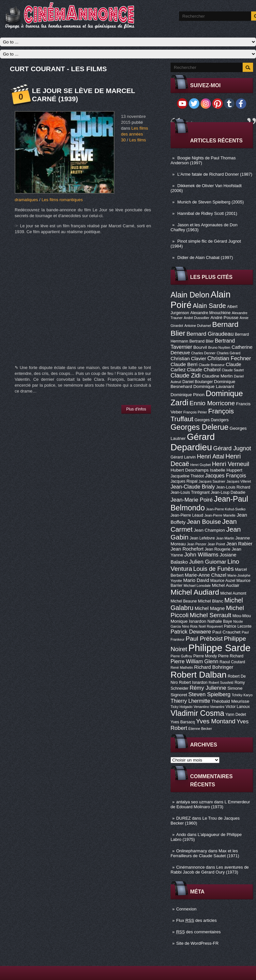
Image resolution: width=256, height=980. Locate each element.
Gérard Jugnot (232, 448)
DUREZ (183, 818)
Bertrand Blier (202, 341)
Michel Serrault (211, 615)
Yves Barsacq (183, 722)
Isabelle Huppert (226, 470)
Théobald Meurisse (230, 701)
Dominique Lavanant (214, 386)
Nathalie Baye (220, 621)
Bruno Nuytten (219, 347)
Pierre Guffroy (181, 656)
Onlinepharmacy (192, 851)
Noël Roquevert (211, 626)
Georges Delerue (199, 427)
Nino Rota (190, 626)
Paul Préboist (204, 639)
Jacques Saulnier (212, 481)
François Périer (195, 412)
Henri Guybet (201, 465)
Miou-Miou (242, 616)
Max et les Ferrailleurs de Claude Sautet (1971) (205, 853)
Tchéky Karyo (242, 695)
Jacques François (225, 475)
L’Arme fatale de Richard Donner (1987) (215, 174)
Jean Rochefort (187, 549)
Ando (181, 835)
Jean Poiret (216, 544)
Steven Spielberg (210, 694)
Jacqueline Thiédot (187, 476)
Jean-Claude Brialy (193, 487)
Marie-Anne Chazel (206, 575)
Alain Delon (190, 295)
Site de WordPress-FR (197, 943)
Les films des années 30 (135, 134)
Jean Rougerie (218, 549)
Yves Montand (216, 721)
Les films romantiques (62, 200)
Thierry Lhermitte (190, 701)
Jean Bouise (204, 522)
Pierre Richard (231, 656)
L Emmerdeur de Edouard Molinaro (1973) (210, 804)
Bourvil (200, 347)
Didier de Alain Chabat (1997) (205, 257)
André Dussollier (197, 318)
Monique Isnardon (188, 621)
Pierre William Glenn (195, 661)
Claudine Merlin (217, 376)
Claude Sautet (233, 370)
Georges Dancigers (211, 420)
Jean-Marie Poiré (192, 500)
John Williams (201, 555)
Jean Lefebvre (202, 538)
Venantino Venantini (209, 707)
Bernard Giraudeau (210, 334)
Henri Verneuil (231, 464)
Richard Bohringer (214, 667)
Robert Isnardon (193, 683)
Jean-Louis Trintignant (190, 492)
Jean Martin (225, 538)
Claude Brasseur (211, 365)
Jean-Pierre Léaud (187, 515)
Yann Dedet (236, 715)
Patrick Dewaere (191, 632)
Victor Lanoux (238, 707)
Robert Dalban (199, 675)
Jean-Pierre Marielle (220, 515)
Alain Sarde (209, 306)
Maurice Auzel (223, 581)
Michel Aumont (233, 593)
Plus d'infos (136, 409)
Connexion (186, 909)
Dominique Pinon (188, 395)
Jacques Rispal (184, 481)
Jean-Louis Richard (233, 487)
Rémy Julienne (208, 688)
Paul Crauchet (226, 632)
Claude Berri (184, 364)
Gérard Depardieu (193, 442)
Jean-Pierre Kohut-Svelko (226, 509)
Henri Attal (211, 457)
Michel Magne (210, 608)
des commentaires (198, 932)
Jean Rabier (239, 544)
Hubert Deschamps (190, 470)
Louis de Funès (213, 569)
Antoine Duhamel (198, 326)
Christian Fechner (229, 358)
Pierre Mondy (205, 656)
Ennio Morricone (212, 403)
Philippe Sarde (220, 648)
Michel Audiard (195, 592)
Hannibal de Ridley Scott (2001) (207, 213)
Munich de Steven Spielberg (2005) (211, 202)
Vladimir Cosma (197, 713)
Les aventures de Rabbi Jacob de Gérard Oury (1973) (210, 870)
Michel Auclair (226, 585)
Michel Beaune (184, 601)
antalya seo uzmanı (195, 802)
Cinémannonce (190, 867)
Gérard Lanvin (183, 457)
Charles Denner (203, 353)
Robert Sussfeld (221, 683)
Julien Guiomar (208, 562)
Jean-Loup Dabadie (228, 492)
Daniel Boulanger (197, 382)
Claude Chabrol (204, 370)
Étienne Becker (200, 729)
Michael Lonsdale (197, 586)
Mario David (196, 580)
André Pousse (224, 318)
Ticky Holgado (181, 707)
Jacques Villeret (239, 481)
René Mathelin (182, 667)
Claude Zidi (186, 376)
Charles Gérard (228, 353)
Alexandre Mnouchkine (210, 313)
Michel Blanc (211, 601)
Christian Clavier (188, 359)
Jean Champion (209, 530)
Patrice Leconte (238, 626)
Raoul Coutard (232, 662)
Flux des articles (196, 920)
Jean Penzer (197, 544)
